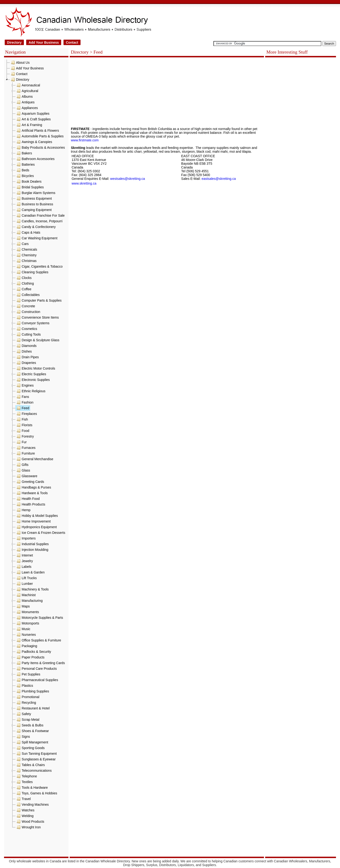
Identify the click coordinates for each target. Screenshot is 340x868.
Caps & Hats (28, 232)
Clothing (25, 283)
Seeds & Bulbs (30, 725)
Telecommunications (34, 771)
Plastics (24, 686)
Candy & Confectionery (36, 227)
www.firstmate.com (85, 140)
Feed (22, 408)
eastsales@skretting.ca (219, 179)
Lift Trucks (26, 578)
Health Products (30, 504)
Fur (21, 442)
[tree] (36, 445)
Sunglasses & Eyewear (36, 759)
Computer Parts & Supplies (39, 300)
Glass (23, 470)
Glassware (26, 476)
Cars (22, 244)
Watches (25, 810)
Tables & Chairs (30, 765)
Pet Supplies (28, 674)
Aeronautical (28, 85)
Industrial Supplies (32, 544)
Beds (22, 170)
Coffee (23, 289)
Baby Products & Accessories (40, 147)
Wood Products (30, 822)
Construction (28, 312)
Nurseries (26, 635)
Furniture (25, 453)
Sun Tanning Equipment (36, 754)
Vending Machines (32, 805)
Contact (72, 42)
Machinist (26, 595)
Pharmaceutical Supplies (37, 680)
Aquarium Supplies (33, 114)
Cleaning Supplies (32, 272)
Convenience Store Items (37, 317)
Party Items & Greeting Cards (40, 663)
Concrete (25, 306)
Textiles (24, 782)
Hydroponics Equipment (36, 527)
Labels (23, 567)
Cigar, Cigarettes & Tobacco (39, 266)
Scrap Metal (28, 720)
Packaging (26, 646)
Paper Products (30, 657)
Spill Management (32, 742)
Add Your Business (44, 42)
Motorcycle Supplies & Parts (39, 618)
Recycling (26, 703)
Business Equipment (34, 198)
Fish (22, 419)
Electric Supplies (31, 374)
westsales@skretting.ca (128, 179)
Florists (24, 425)
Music (23, 629)
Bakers (24, 153)
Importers (26, 538)
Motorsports (27, 623)
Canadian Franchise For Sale (40, 215)
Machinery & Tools (32, 589)
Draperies (26, 363)
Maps (23, 606)
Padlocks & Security (33, 652)
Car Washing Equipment (36, 238)
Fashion (25, 402)
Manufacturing (29, 601)
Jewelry (24, 561)
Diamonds (26, 346)
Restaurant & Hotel (33, 708)
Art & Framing (29, 125)
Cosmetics (26, 329)
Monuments (27, 612)
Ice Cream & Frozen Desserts (40, 533)
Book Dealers (29, 181)
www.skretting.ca (84, 183)
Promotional (28, 697)
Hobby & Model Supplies (37, 516)
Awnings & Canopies (34, 142)
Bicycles (25, 176)
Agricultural (27, 91)
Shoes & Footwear (32, 731)
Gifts (22, 465)
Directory (14, 42)
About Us (20, 63)
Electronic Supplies (33, 380)
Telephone (26, 776)
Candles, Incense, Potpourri (39, 221)
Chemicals (26, 249)
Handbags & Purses (33, 487)
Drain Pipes (27, 357)
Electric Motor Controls (35, 368)
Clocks (24, 278)
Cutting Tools (28, 334)
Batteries (25, 164)
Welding (25, 816)
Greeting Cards (30, 482)
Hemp (23, 510)
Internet (24, 555)
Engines (25, 385)
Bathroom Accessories (35, 159)
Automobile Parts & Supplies (40, 136)
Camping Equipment (34, 210)
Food (22, 431)
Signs (23, 737)
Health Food (28, 499)
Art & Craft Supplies (33, 119)
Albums (24, 97)
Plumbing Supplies (32, 691)
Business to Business (34, 204)
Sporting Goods (30, 748)
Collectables (28, 295)
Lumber (24, 584)
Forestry (25, 436)
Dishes (24, 351)
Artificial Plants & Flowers (37, 131)
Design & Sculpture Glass (38, 340)
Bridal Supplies (30, 187)
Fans (22, 397)
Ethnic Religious (30, 391)
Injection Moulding (32, 550)
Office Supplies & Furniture (38, 640)
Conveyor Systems (32, 323)
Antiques (25, 102)
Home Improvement (33, 521)
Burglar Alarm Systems (35, 193)
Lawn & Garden (30, 572)
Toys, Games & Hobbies (36, 793)
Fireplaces (26, 414)
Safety (23, 714)
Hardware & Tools (32, 493)
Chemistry (26, 255)
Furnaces (25, 448)
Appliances (27, 108)
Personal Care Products (36, 669)
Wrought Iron (28, 827)
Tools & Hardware (32, 788)
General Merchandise (34, 459)
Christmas (26, 261)
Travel (23, 799)
